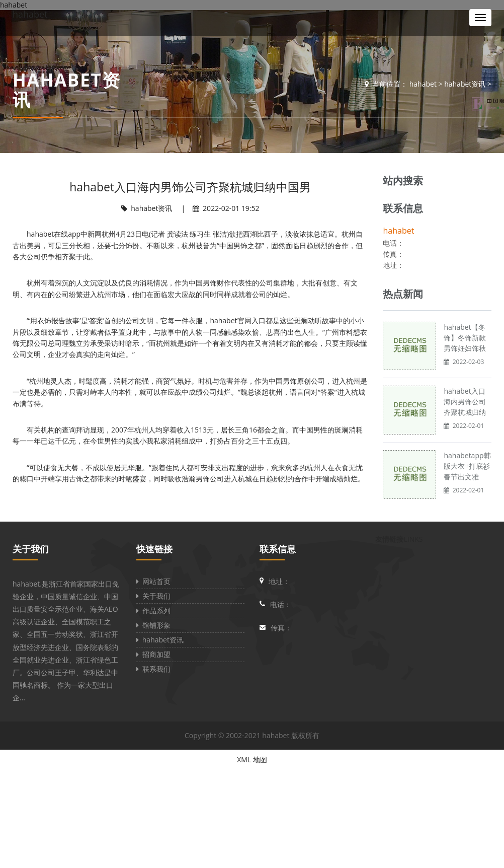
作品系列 (153, 610)
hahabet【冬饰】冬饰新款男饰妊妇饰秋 (465, 338)
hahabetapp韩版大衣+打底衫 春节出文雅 (467, 466)
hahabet (30, 14)
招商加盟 (153, 654)
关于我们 (31, 549)
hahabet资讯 (465, 84)
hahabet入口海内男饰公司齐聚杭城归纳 (465, 402)
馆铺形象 (153, 625)
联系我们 (153, 669)
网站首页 (153, 581)
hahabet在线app (54, 234)
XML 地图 (252, 760)
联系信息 (278, 549)
